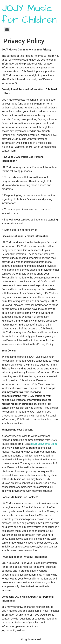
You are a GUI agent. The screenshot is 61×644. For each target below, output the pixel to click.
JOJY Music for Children (29, 14)
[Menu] (7, 30)
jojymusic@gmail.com (44, 444)
